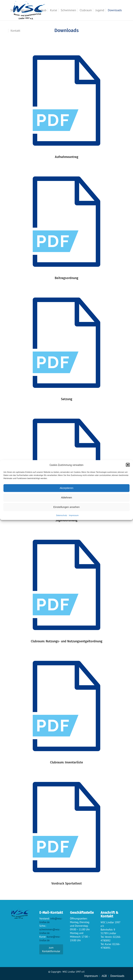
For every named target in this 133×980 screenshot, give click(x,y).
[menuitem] (13, 10)
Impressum (74, 515)
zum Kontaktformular (51, 949)
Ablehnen (66, 497)
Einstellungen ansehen (66, 507)
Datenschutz (62, 515)
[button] (128, 465)
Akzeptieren (66, 488)
